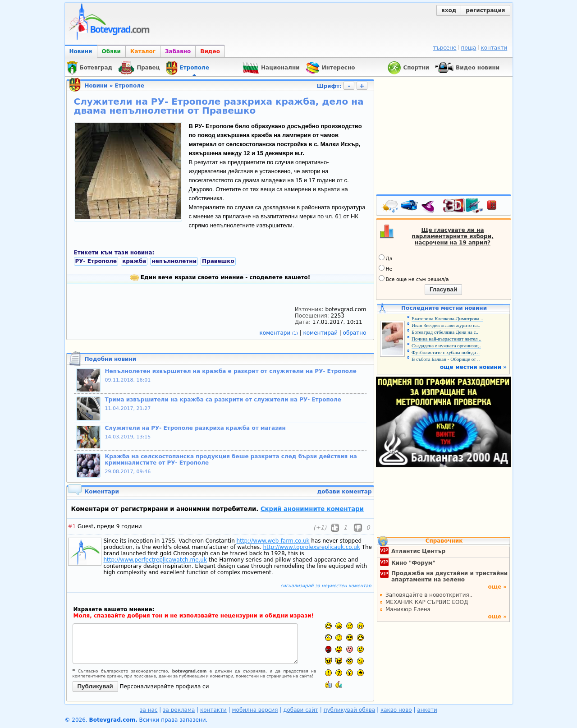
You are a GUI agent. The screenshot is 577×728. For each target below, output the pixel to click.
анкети (427, 710)
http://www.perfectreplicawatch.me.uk (155, 560)
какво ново (396, 710)
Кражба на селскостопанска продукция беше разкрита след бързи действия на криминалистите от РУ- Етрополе (231, 460)
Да (386, 258)
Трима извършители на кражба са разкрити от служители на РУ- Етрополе (223, 400)
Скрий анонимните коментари (312, 509)
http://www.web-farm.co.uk (273, 541)
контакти (494, 48)
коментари (280, 333)
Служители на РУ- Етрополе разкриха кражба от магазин (195, 428)
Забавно (178, 51)
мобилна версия (255, 710)
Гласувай (443, 289)
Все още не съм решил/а (414, 279)
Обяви (111, 51)
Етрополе (130, 86)
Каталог (143, 51)
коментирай (321, 333)
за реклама (179, 710)
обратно (355, 333)
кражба (134, 261)
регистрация (485, 10)
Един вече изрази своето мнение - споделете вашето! (220, 277)
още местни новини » (473, 367)
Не (386, 268)
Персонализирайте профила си (165, 687)
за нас (149, 710)
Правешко (218, 261)
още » (497, 587)
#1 (72, 526)
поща (469, 48)
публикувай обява (350, 710)
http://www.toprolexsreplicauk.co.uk (312, 547)
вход (449, 10)
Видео (210, 51)
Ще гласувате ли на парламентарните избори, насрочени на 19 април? (452, 236)
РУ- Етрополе (96, 261)
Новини (81, 51)
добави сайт (301, 710)
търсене (444, 48)
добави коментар (345, 492)
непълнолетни (174, 261)
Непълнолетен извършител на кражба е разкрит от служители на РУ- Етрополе (231, 371)
